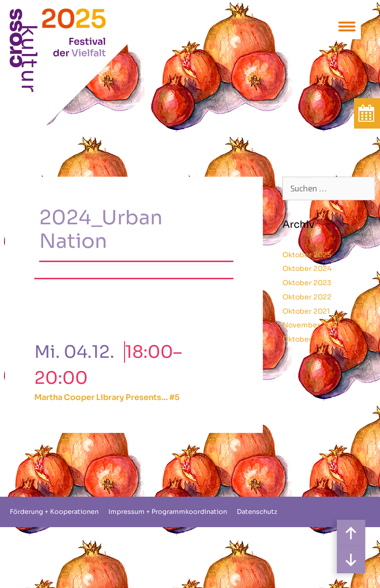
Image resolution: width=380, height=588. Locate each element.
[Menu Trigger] (347, 26)
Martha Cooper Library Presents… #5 (107, 397)
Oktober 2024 (307, 268)
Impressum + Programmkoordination (168, 512)
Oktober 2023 (307, 283)
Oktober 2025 (307, 255)
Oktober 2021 (306, 311)
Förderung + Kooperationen (54, 512)
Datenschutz (257, 512)
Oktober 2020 (307, 339)
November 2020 (311, 325)
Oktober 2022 (307, 297)
